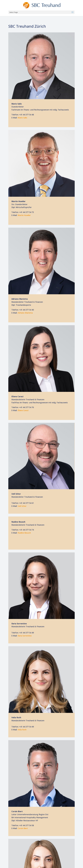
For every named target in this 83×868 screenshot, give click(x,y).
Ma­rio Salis (22, 118)
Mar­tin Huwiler (24, 215)
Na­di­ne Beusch (24, 533)
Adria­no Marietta (25, 313)
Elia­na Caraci (23, 410)
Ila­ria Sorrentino (25, 636)
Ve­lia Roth (22, 730)
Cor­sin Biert (23, 828)
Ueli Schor (22, 506)
